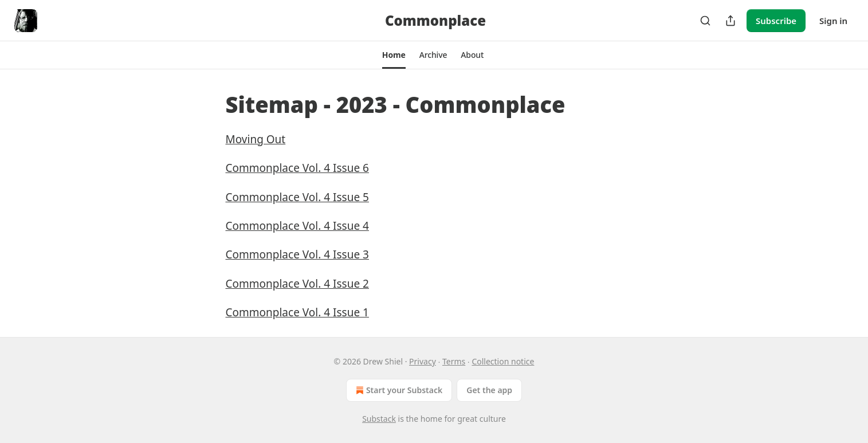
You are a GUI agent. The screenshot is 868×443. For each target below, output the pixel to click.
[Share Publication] (730, 21)
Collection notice (503, 361)
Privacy (423, 361)
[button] (394, 55)
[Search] (705, 21)
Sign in (833, 21)
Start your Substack (398, 390)
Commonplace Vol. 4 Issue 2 (297, 284)
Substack (379, 419)
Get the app (489, 390)
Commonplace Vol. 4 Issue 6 (297, 168)
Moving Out (256, 139)
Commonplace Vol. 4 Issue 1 (297, 312)
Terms (454, 361)
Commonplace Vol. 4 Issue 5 (297, 197)
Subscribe (776, 21)
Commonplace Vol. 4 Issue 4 (297, 226)
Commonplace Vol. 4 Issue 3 (297, 254)
